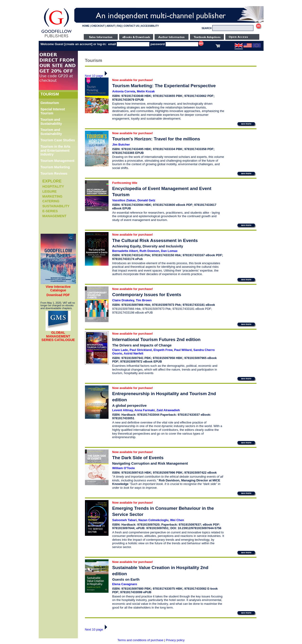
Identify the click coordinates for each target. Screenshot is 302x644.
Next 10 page (97, 76)
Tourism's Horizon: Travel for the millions (156, 139)
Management (55, 216)
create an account (78, 44)
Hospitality (53, 186)
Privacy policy (175, 640)
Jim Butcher (121, 145)
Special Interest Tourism (53, 111)
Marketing (52, 196)
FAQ (119, 26)
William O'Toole (124, 468)
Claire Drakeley (123, 300)
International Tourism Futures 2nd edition (156, 339)
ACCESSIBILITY (150, 26)
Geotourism (50, 103)
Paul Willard (183, 350)
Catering (51, 201)
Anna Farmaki (145, 410)
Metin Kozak (146, 91)
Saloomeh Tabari (125, 520)
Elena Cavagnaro (125, 584)
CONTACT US (131, 26)
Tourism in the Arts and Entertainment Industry (56, 151)
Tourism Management (58, 161)
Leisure (50, 191)
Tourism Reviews (54, 173)
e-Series (50, 211)
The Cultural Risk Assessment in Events (155, 240)
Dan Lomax (169, 251)
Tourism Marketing (55, 167)
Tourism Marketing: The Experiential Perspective (164, 86)
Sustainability (56, 206)
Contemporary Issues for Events (147, 295)
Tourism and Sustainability (51, 122)
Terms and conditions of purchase (140, 640)
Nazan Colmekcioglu (153, 520)
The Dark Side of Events (138, 458)
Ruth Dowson (149, 251)
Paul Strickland (141, 350)
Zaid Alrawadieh (168, 410)
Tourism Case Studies (58, 140)
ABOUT (111, 26)
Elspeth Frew (163, 350)
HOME (86, 26)
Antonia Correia (124, 91)
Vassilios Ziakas (124, 200)
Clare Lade (120, 350)
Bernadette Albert (125, 251)
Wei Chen (177, 520)
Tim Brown (144, 300)
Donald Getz (146, 200)
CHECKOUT (98, 26)
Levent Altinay (123, 410)
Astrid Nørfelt (133, 353)
